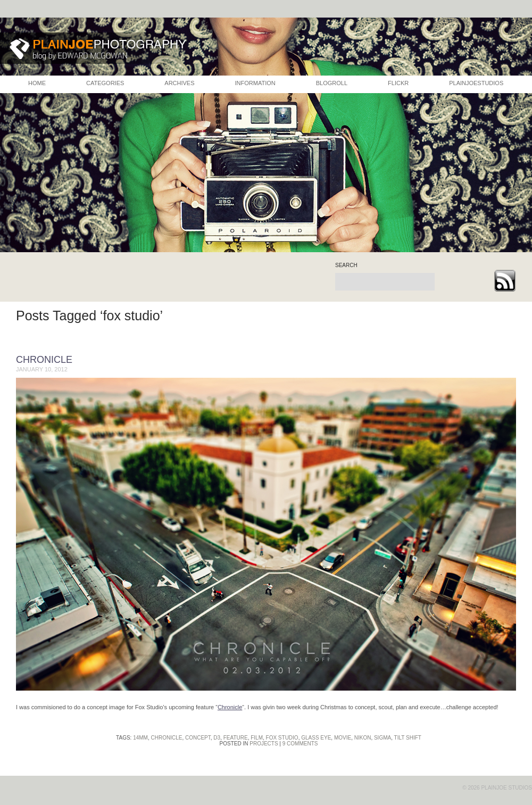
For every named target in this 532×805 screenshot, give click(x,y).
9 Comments (300, 744)
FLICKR (398, 83)
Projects (264, 744)
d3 (217, 738)
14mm (140, 738)
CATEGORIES (105, 83)
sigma (383, 738)
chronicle (167, 738)
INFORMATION (255, 83)
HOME (37, 83)
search (346, 265)
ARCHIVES (179, 83)
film (257, 738)
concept (198, 738)
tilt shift (408, 738)
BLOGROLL (332, 83)
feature (236, 738)
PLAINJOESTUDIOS (476, 83)
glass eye (316, 738)
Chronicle (44, 360)
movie (343, 738)
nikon (363, 738)
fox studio (282, 738)
